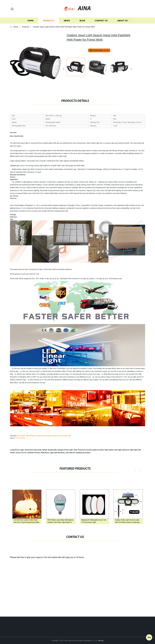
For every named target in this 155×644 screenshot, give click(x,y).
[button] (12, 9)
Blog (82, 31)
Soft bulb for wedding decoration (78, 453)
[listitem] (78, 68)
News (67, 31)
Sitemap (101, 641)
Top (149, 638)
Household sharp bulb (33, 450)
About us (122, 31)
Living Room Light (17, 450)
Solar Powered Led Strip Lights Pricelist (89, 450)
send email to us (99, 50)
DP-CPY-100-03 (19, 438)
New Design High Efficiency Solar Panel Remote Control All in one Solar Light (44, 436)
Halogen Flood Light (65, 450)
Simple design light (49, 450)
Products (49, 31)
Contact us (101, 31)
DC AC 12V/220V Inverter (31, 453)
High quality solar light (113, 450)
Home (30, 31)
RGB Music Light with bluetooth (53, 453)
